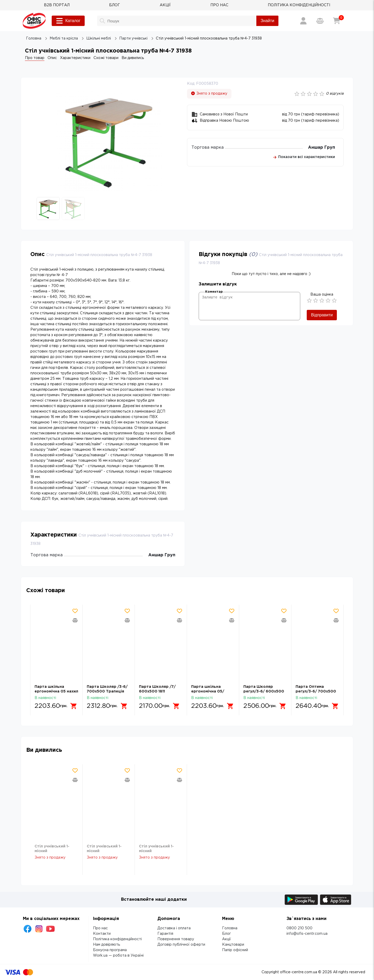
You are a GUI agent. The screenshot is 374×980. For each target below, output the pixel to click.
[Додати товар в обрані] (75, 611)
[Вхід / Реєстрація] (303, 21)
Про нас (100, 928)
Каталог (68, 21)
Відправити (322, 315)
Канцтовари (233, 945)
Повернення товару (176, 939)
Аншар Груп (322, 148)
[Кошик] (337, 21)
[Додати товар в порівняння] (75, 620)
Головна (230, 928)
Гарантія (165, 934)
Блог (226, 934)
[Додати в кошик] (74, 706)
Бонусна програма (110, 950)
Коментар (214, 292)
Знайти (267, 21)
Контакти (102, 934)
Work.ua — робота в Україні (118, 956)
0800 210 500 (299, 928)
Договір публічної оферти (181, 945)
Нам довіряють (106, 945)
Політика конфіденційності (117, 939)
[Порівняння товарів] (320, 21)
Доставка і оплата (174, 928)
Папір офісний (235, 950)
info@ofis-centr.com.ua (307, 934)
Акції (226, 939)
